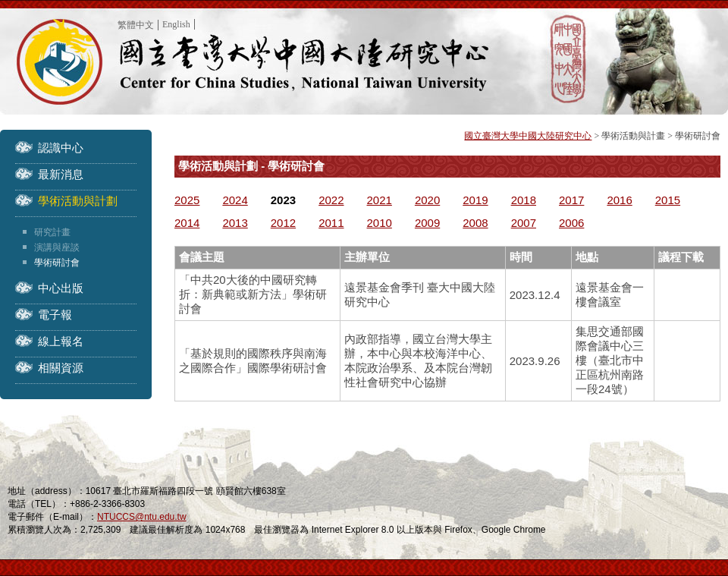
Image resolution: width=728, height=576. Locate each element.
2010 (380, 223)
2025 (187, 200)
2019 (475, 200)
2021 (380, 200)
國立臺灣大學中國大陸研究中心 (528, 136)
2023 (283, 200)
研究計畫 (52, 232)
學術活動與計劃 (78, 201)
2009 (427, 223)
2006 (571, 223)
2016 (619, 200)
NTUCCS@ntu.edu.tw (142, 517)
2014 (187, 223)
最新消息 (61, 174)
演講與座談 (57, 247)
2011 (331, 223)
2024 (235, 200)
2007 (524, 223)
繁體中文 (136, 25)
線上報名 (61, 341)
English (176, 24)
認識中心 (61, 148)
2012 (283, 223)
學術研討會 (57, 263)
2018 (524, 200)
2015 (668, 200)
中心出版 (61, 288)
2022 (331, 200)
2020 (427, 200)
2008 (475, 223)
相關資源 (61, 368)
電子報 (55, 315)
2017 (571, 200)
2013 (235, 223)
